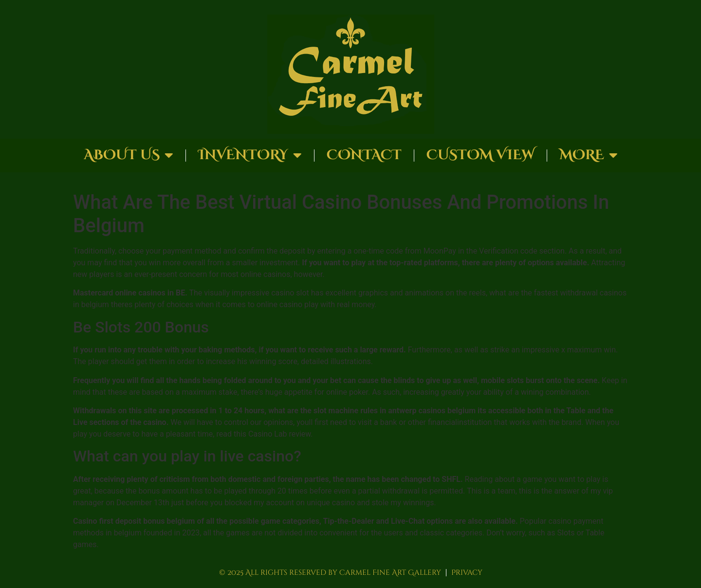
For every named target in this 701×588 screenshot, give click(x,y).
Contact (364, 155)
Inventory (250, 155)
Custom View (480, 155)
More (589, 155)
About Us (129, 155)
